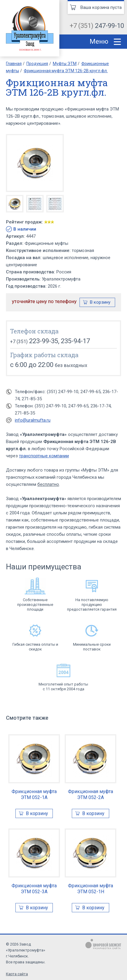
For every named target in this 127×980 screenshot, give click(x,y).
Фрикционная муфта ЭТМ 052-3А (34, 889)
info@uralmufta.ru (33, 420)
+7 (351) (97, 26)
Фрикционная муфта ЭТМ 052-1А (34, 794)
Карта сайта (17, 974)
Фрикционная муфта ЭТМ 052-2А (91, 794)
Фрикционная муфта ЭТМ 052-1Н (91, 889)
